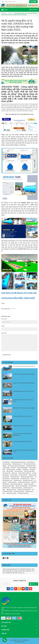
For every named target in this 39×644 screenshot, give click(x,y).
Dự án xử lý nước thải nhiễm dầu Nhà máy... (24, 383)
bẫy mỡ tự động (11, 469)
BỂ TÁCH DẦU (14, 475)
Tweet (3, 303)
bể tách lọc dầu (18, 480)
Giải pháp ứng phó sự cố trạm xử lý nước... (24, 391)
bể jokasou (25, 469)
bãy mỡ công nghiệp (22, 468)
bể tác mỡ (14, 473)
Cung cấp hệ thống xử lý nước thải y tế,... (23, 416)
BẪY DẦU (13, 468)
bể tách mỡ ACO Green (24, 482)
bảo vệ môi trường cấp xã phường (16, 466)
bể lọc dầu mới (6, 473)
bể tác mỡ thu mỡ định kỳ (25, 473)
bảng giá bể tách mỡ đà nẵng (18, 462)
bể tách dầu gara (15, 477)
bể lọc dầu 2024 (19, 471)
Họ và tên (4, 319)
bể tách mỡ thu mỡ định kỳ (24, 490)
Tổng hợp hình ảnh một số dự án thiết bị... (24, 426)
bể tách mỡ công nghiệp (22, 486)
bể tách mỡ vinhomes (23, 493)
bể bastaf (19, 469)
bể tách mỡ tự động (19, 491)
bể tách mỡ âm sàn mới (16, 484)
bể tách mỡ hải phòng (16, 488)
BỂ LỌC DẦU (10, 471)
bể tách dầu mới (15, 479)
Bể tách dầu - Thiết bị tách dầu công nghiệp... (24, 408)
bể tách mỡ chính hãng (8, 486)
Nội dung (4, 333)
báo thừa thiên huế (17, 464)
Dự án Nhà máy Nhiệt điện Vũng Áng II (23, 441)
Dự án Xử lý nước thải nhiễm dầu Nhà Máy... (24, 374)
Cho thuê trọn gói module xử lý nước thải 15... (24, 366)
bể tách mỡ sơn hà (11, 490)
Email (3, 326)
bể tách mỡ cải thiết (29, 484)
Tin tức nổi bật (8, 362)
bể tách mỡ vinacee (11, 493)
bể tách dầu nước (25, 479)
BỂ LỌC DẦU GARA (29, 471)
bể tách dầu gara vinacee (27, 477)
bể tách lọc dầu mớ (28, 480)
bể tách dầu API (23, 475)
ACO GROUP (6, 462)
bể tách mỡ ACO (12, 482)
